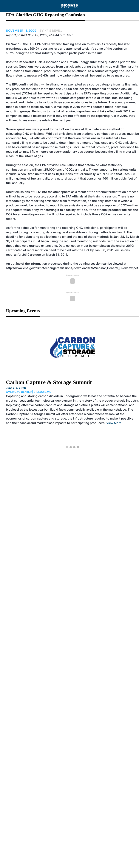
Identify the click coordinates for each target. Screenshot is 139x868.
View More (114, 423)
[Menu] (7, 6)
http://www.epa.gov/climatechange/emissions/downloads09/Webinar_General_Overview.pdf (72, 268)
